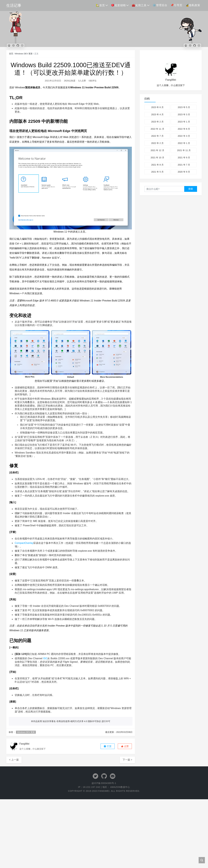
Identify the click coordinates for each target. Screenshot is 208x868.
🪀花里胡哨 (118, 5)
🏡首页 (100, 5)
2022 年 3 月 (184, 136)
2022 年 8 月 (184, 129)
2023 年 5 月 (184, 107)
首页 (11, 54)
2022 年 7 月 (157, 136)
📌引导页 (176, 5)
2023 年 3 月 (184, 114)
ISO (45, 658)
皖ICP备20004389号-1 (104, 783)
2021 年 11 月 (184, 150)
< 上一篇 (14, 760)
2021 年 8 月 (157, 165)
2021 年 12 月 (157, 150)
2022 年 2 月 (157, 143)
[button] (125, 746)
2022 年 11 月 (157, 129)
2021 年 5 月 (157, 172)
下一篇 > (127, 760)
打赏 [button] (108, 746)
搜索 (191, 189)
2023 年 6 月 (157, 107)
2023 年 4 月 (157, 114)
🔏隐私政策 (193, 5)
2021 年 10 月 (157, 158)
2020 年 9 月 (184, 172)
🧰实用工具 (139, 5)
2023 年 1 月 (184, 122)
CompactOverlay (24, 543)
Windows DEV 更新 (24, 54)
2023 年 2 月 (157, 122)
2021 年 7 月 (184, 165)
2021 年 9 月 (184, 158)
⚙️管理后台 (160, 5)
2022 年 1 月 (184, 143)
